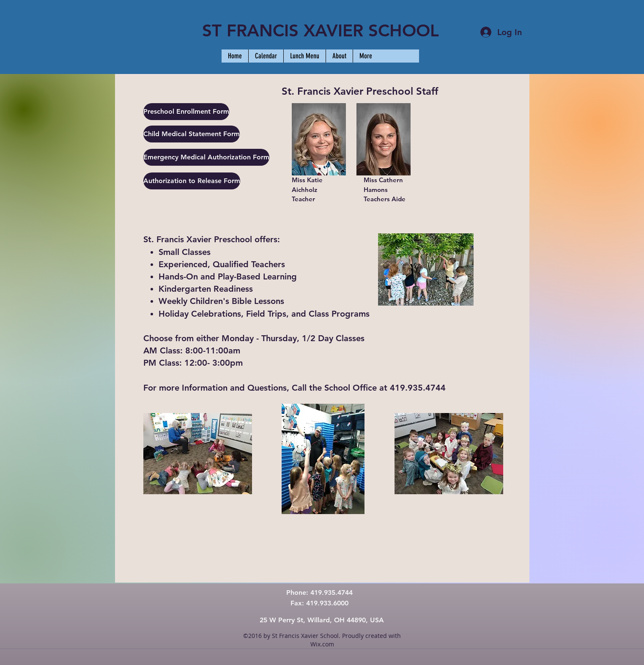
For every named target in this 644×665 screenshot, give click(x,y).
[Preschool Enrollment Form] (186, 112)
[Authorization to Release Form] (192, 181)
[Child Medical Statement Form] (192, 134)
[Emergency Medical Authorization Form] (206, 157)
